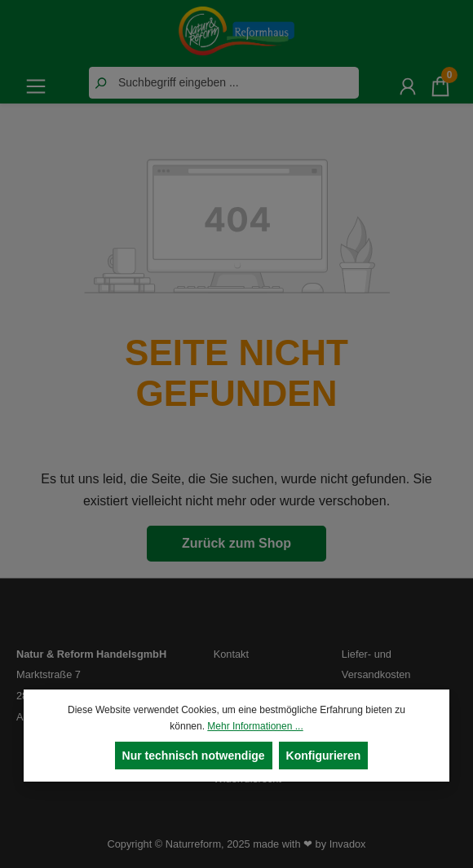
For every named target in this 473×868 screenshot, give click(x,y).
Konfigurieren (324, 756)
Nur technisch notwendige (194, 756)
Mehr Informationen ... (255, 726)
